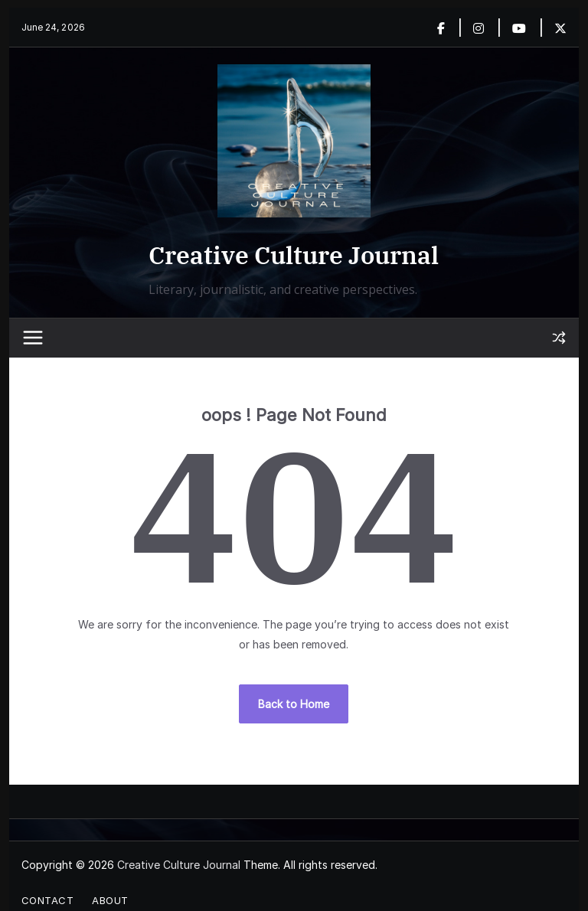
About (110, 900)
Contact (48, 900)
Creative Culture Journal (294, 255)
